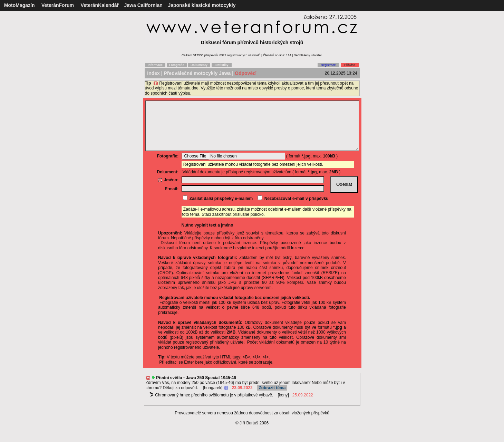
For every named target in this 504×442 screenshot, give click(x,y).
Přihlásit (350, 65)
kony (283, 405)
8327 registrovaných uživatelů (240, 55)
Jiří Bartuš (249, 433)
